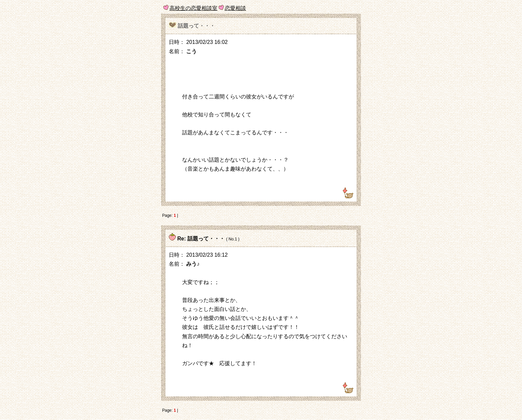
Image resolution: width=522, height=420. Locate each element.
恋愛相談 (235, 8)
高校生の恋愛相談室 (193, 8)
